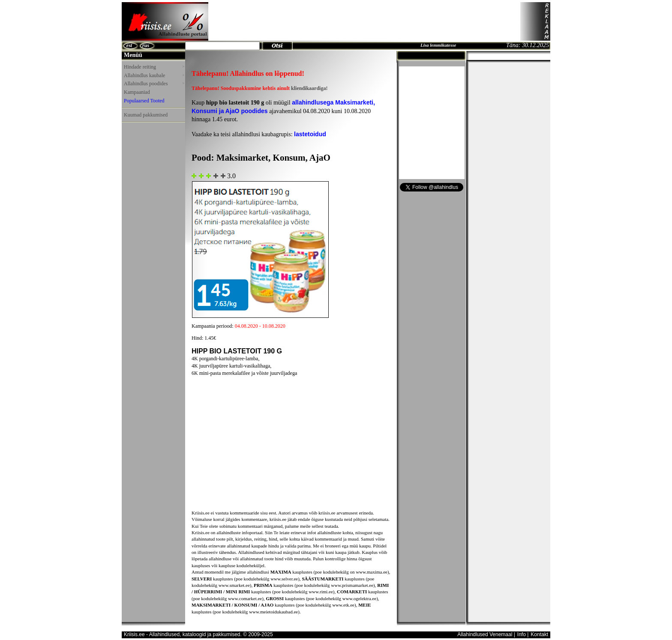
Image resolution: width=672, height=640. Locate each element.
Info (522, 634)
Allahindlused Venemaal (485, 634)
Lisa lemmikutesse (438, 45)
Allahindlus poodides (154, 84)
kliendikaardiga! (309, 88)
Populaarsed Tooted (144, 101)
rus (146, 45)
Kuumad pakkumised (146, 115)
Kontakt (539, 634)
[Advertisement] (364, 21)
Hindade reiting (154, 67)
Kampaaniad (137, 92)
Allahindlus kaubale (154, 75)
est (129, 45)
